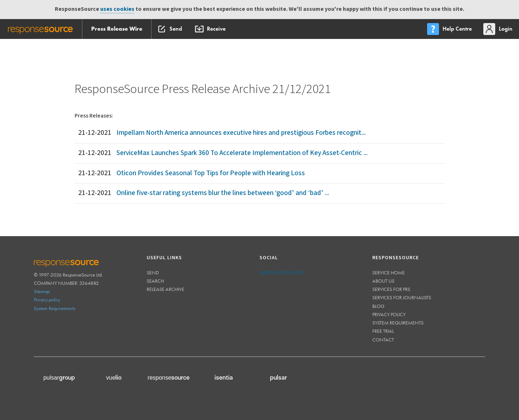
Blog (378, 306)
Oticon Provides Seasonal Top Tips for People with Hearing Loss (211, 173)
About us (383, 281)
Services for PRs (391, 289)
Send (153, 273)
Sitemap (42, 291)
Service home (389, 273)
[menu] (450, 29)
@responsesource (282, 273)
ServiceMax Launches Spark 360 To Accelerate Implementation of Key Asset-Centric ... (242, 153)
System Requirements (55, 308)
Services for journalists (402, 297)
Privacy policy (47, 300)
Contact (383, 340)
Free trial (383, 331)
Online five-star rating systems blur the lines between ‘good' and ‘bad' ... (223, 193)
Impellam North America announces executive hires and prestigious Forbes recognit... (241, 133)
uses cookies (117, 9)
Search (155, 281)
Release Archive (165, 289)
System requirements (398, 323)
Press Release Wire (117, 29)
